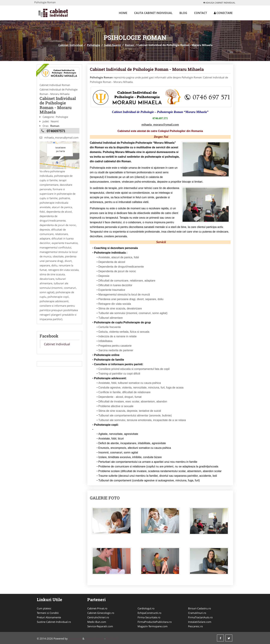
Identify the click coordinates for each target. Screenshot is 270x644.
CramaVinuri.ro (197, 613)
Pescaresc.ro (195, 626)
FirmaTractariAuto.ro (200, 617)
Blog (183, 13)
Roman (130, 45)
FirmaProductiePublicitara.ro (155, 622)
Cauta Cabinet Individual (153, 13)
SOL (116, 638)
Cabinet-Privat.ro (97, 608)
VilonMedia (75, 638)
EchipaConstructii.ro (149, 613)
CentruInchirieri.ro (98, 617)
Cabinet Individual (71, 45)
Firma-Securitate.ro (149, 617)
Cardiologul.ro (146, 608)
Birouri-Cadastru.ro (199, 608)
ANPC (109, 638)
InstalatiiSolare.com (200, 622)
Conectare (223, 13)
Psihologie (94, 45)
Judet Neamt (113, 45)
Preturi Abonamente (49, 617)
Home (123, 13)
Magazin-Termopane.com (153, 626)
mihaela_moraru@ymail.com (160, 125)
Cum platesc (44, 608)
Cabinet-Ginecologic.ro (101, 613)
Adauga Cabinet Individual (219, 3)
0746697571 (56, 131)
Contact (201, 13)
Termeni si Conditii (48, 613)
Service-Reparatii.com (100, 626)
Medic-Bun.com (97, 622)
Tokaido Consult (94, 638)
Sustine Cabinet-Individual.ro (54, 622)
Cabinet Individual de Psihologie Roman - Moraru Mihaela (147, 69)
